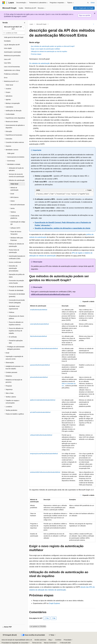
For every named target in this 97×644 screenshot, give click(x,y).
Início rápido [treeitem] (8, 48)
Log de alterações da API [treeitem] (12, 45)
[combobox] (14, 28)
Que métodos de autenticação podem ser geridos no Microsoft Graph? (53, 46)
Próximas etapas (36, 54)
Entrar (93, 3)
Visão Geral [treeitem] (9, 85)
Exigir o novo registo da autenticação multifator (45, 49)
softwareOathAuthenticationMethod (41, 435)
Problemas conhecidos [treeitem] (11, 74)
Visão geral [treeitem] (11, 153)
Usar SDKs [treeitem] (7, 63)
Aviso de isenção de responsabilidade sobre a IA (17, 640)
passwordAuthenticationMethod (40, 365)
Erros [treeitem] (6, 78)
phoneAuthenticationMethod (39, 377)
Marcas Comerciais (50, 643)
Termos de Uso (37, 643)
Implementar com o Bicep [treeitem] (12, 70)
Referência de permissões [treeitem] (12, 56)
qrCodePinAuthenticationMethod (40, 412)
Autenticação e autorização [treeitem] (13, 52)
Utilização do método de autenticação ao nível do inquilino (49, 51)
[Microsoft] (4, 3)
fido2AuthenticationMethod (38, 336)
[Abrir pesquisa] (88, 3)
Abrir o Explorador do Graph (84, 8)
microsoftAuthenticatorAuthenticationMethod (44, 348)
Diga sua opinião (85, 15)
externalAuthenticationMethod (39, 324)
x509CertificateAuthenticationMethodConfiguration (50, 294)
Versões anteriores (40, 640)
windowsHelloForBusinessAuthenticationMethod (45, 472)
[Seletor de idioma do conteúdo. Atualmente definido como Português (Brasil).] (10, 635)
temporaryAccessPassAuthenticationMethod (44, 454)
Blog (50, 640)
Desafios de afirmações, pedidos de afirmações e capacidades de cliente (63, 228)
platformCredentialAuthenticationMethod (43, 400)
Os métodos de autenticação (39, 63)
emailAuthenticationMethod (39, 310)
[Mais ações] (94, 24)
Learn (31, 24)
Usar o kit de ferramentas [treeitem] (12, 67)
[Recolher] (25, 23)
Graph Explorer (54, 603)
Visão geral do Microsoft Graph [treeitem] (14, 37)
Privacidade (67, 640)
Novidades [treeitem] (7, 41)
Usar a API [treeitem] (7, 59)
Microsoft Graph (41, 24)
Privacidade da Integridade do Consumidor (15, 643)
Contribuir (58, 640)
